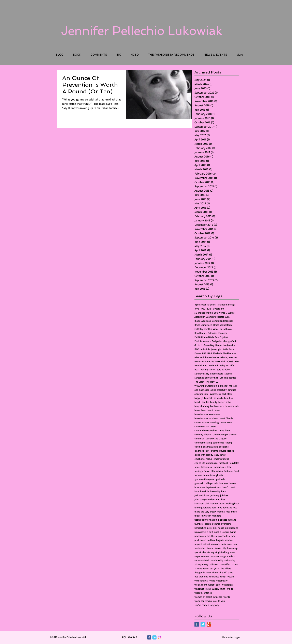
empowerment (221, 459)
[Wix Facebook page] (149, 637)
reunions (216, 544)
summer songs (218, 556)
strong (211, 552)
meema (221, 512)
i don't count (228, 487)
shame (210, 548)
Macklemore (229, 353)
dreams (214, 451)
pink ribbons (232, 528)
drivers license (227, 451)
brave (197, 410)
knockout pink (202, 503)
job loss (224, 495)
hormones (200, 487)
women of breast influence (208, 597)
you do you (219, 601)
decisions (224, 447)
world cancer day (203, 601)
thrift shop (228, 572)
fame (197, 467)
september (200, 548)
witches (208, 593)
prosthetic (212, 536)
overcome (226, 524)
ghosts (219, 475)
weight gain (214, 585)
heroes (232, 483)
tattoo (235, 564)
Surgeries (199, 378)
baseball (208, 398)
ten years (215, 568)
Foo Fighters (221, 337)
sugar (197, 556)
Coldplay (199, 329)
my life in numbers (211, 516)
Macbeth (217, 353)
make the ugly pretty (205, 512)
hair (216, 483)
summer (205, 556)
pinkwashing (201, 532)
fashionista (207, 467)
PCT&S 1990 (233, 361)
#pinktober (200, 305)
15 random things (226, 305)
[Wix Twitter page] (154, 637)
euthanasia (212, 463)
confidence (219, 443)
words (227, 597)
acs (235, 386)
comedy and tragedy (216, 439)
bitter (228, 402)
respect (198, 544)
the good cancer (203, 572)
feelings (199, 471)
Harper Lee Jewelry (225, 345)
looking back (232, 503)
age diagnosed (202, 390)
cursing (198, 447)
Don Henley (201, 333)
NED (217, 361)
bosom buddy (232, 406)
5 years (216, 309)
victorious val (201, 581)
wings (230, 589)
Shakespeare (217, 374)
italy (223, 491)
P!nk (223, 361)
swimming (230, 560)
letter (222, 503)
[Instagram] (160, 637)
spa (196, 552)
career (213, 426)
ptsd (197, 540)
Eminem (223, 333)
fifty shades (217, 471)
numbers (199, 524)
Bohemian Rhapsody (223, 321)
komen (214, 503)
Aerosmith (200, 317)
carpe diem (224, 430)
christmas (199, 439)
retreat (206, 544)
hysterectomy (214, 487)
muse (234, 512)
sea (235, 544)
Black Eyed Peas (203, 321)
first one (228, 471)
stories (203, 552)
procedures (200, 536)
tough (223, 577)
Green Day (209, 345)
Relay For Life (227, 365)
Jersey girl (216, 349)
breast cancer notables (206, 418)
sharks (218, 548)
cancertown (226, 422)
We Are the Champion (206, 386)
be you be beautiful (223, 398)
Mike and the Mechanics (207, 357)
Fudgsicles (217, 341)
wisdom (199, 593)
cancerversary (202, 426)
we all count (201, 585)
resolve (229, 540)
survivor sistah (202, 560)
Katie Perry (228, 349)
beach (198, 402)
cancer (198, 422)
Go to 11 (198, 345)
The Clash (199, 382)
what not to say (203, 589)
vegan (231, 577)
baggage (199, 398)
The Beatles (230, 378)
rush (224, 544)
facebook (224, 463)
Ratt (205, 365)
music (197, 516)
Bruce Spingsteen (203, 325)
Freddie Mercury (203, 341)
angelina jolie (201, 394)
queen (203, 540)
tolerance (214, 577)
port (211, 532)
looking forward (203, 508)
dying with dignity (204, 455)
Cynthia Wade (211, 329)
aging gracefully (219, 390)
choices (233, 434)
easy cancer (220, 455)
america (232, 390)
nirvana (232, 520)
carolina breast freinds (206, 430)
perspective (200, 528)
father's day (220, 467)
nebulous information (206, 520)
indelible (205, 491)
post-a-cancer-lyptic (225, 532)
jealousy (215, 495)
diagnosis (199, 451)
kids (223, 499)
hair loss (223, 483)
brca (203, 410)
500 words (219, 313)
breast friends (226, 418)
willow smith (219, 589)
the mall (217, 572)
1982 (203, 309)
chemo (208, 434)
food (236, 471)
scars (230, 544)
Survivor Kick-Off (214, 378)
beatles (205, 402)
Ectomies (213, 333)
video (212, 581)
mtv (228, 512)
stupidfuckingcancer (225, 552)
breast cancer (214, 410)
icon (197, 491)
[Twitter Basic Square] (203, 624)
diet (207, 451)
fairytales (234, 463)
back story (227, 394)
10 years (211, 305)
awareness (215, 394)
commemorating (203, 443)
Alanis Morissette (215, 317)
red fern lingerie (216, 540)
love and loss (230, 508)
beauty (214, 402)
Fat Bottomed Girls (204, 337)
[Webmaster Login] (231, 637)
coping (229, 443)
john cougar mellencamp (207, 499)
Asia (227, 317)
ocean (208, 524)
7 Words (230, 313)
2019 (209, 309)
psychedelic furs (227, 536)
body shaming (202, 406)
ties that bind (201, 577)
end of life (200, 463)
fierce (207, 471)
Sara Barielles (224, 369)
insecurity (215, 491)
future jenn (209, 475)
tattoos (198, 568)
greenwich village (203, 483)
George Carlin (230, 341)
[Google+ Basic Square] (209, 624)
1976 (197, 309)
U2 (217, 382)
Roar (197, 369)
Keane (198, 353)
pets (209, 528)
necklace (223, 520)
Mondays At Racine (204, 361)
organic (216, 524)
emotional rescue (203, 459)
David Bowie (226, 329)
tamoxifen (225, 564)
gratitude (220, 479)
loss (214, 508)
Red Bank (214, 365)
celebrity (199, 434)
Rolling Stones (208, 369)
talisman (214, 564)
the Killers (226, 568)
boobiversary (217, 406)
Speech (228, 374)
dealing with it (210, 447)
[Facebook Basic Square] (197, 624)
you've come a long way (207, 605)
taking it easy (201, 564)
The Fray (210, 382)
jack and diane (202, 495)
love (220, 508)
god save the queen (205, 479)
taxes (206, 568)
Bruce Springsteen (223, 325)
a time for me (225, 386)
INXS (197, 349)
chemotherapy (220, 434)
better (221, 402)
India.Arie (205, 349)
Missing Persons (229, 357)
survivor (231, 556)
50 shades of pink (204, 313)
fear (229, 467)
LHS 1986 (207, 353)
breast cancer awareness (207, 414)
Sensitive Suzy (202, 374)
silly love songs (230, 548)
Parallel (198, 365)
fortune (198, 475)
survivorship (217, 560)
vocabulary (222, 581)
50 (223, 309)
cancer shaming (210, 422)
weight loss (228, 585)
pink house (218, 528)
